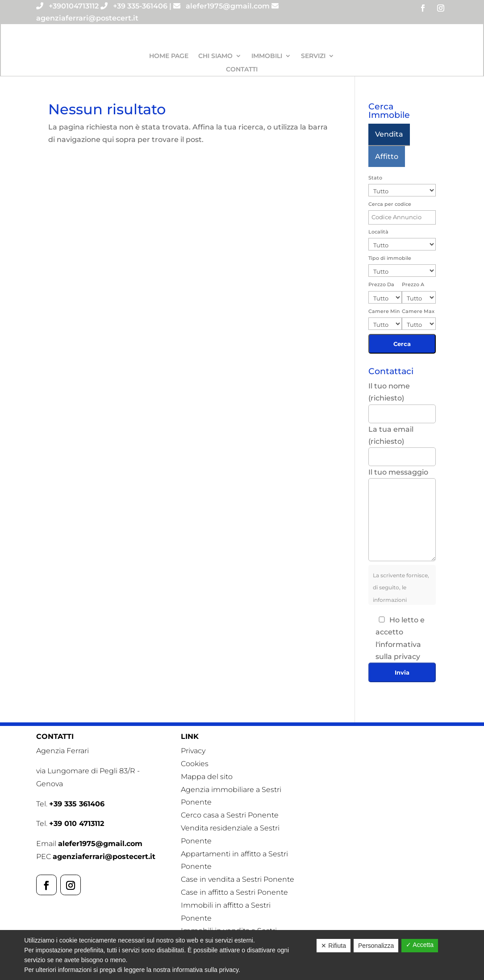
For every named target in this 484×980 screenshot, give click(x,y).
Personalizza (376, 946)
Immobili (267, 56)
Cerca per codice (390, 204)
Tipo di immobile (390, 258)
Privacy (193, 751)
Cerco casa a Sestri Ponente (230, 815)
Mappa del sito (207, 777)
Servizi (313, 56)
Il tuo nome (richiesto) (402, 400)
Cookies (195, 764)
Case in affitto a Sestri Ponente (234, 892)
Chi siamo (215, 56)
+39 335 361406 (77, 804)
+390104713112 (74, 6)
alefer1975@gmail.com (228, 6)
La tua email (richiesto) (402, 443)
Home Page (169, 56)
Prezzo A (413, 284)
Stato (375, 178)
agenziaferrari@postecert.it (87, 18)
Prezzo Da (381, 284)
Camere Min (384, 311)
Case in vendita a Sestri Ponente (238, 879)
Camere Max (418, 311)
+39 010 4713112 (77, 824)
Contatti (242, 70)
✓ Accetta (420, 945)
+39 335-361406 (140, 6)
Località (378, 232)
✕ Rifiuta (334, 946)
